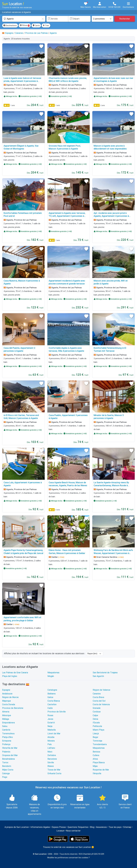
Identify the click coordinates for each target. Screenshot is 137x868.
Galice (50, 697)
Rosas (50, 715)
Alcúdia (51, 737)
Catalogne (52, 690)
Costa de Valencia (101, 704)
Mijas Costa (8, 770)
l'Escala (96, 723)
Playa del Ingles (10, 676)
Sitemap (127, 827)
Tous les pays (115, 827)
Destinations (10, 25)
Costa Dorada (9, 704)
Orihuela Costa (54, 773)
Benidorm (7, 766)
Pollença (6, 744)
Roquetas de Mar (101, 770)
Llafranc (51, 748)
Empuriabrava (8, 723)
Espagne (6, 690)
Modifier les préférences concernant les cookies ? (68, 858)
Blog (92, 827)
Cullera (96, 755)
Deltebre (52, 755)
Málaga (6, 719)
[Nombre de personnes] (102, 19)
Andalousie (7, 694)
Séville (51, 763)
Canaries (97, 694)
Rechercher (125, 19)
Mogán (51, 676)
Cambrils (6, 730)
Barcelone (52, 759)
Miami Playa (98, 730)
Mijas (95, 766)
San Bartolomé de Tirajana (105, 673)
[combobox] (24, 19)
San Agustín (98, 676)
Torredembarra (100, 744)
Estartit (51, 723)
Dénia (95, 719)
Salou (5, 726)
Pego (5, 777)
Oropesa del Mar (10, 755)
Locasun (60, 831)
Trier (46, 25)
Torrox (5, 763)
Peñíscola (97, 726)
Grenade (97, 708)
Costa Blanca (54, 701)
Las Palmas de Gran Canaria (15, 673)
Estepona (7, 741)
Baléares (52, 694)
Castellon (52, 704)
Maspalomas (53, 673)
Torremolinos (8, 734)
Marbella (52, 730)
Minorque (7, 715)
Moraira (51, 741)
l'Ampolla (97, 773)
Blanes (51, 766)
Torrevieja (97, 741)
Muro (50, 752)
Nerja (50, 726)
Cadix (50, 708)
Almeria (6, 712)
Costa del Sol (99, 701)
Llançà (96, 734)
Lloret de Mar (54, 734)
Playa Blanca (99, 763)
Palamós (6, 752)
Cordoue (97, 712)
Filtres (25, 25)
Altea (95, 759)
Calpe (95, 715)
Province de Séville (57, 712)
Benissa (96, 752)
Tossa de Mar (54, 770)
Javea (50, 719)
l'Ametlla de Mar (10, 748)
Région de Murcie (10, 697)
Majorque (6, 701)
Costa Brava (98, 697)
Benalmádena (8, 759)
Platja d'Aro (7, 737)
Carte (36, 25)
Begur (95, 737)
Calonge (6, 773)
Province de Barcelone (13, 708)
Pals (50, 744)
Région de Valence (101, 690)
